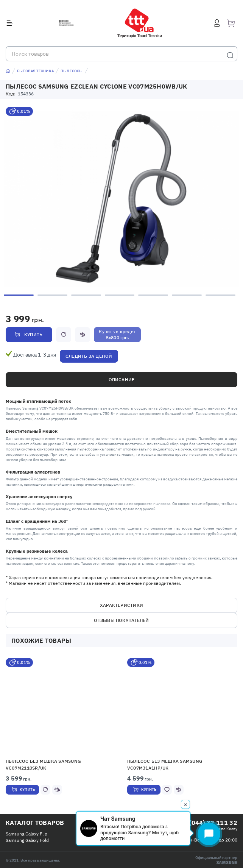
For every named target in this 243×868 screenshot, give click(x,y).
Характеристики (121, 605)
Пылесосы (72, 71)
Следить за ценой (89, 356)
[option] (121, 199)
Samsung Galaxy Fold (27, 840)
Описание (122, 379)
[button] (61, 706)
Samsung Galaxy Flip (26, 834)
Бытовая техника (35, 71)
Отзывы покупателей (121, 620)
